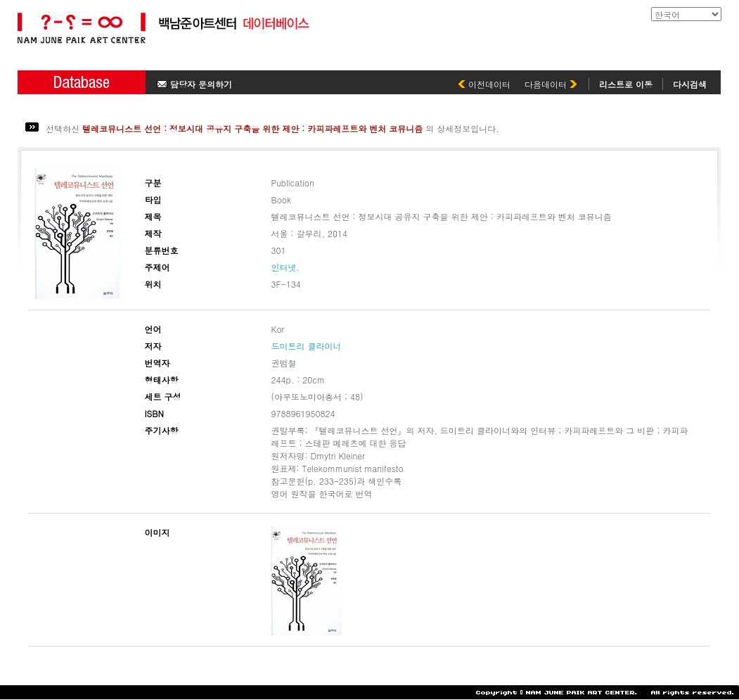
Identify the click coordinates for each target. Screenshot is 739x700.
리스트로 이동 (626, 84)
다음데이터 (551, 84)
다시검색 (690, 84)
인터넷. (286, 267)
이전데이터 (484, 84)
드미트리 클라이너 (307, 346)
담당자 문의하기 (194, 84)
